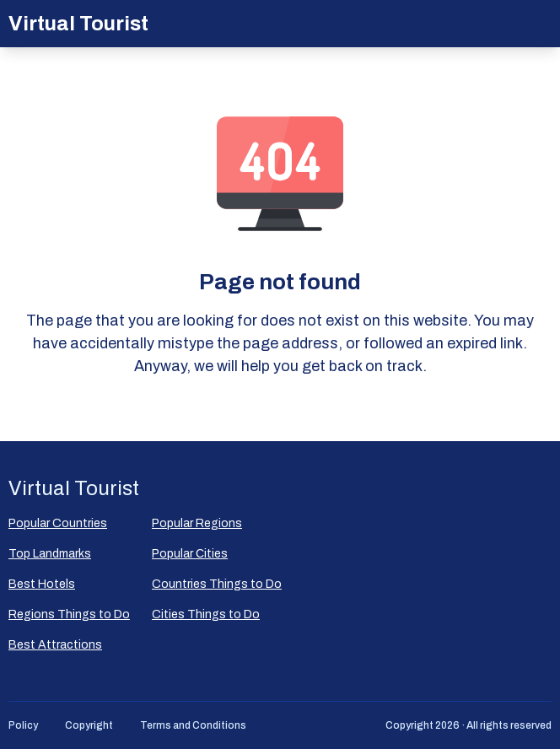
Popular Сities (190, 554)
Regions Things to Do (69, 614)
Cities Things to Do (206, 614)
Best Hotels (42, 584)
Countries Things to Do (217, 584)
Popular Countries (58, 523)
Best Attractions (55, 645)
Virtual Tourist (78, 24)
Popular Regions (197, 523)
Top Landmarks (50, 554)
